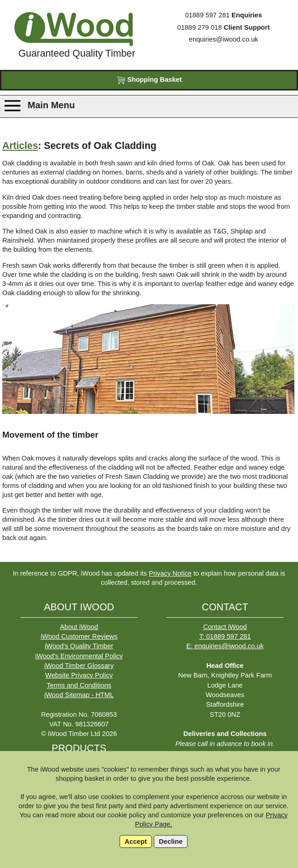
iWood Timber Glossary (79, 666)
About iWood (79, 627)
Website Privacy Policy (79, 675)
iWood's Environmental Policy (79, 656)
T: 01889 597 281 (225, 636)
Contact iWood (225, 627)
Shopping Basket (149, 80)
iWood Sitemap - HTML (79, 695)
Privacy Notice (170, 573)
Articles (20, 146)
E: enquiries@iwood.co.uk (225, 646)
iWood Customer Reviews (79, 636)
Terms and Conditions (79, 685)
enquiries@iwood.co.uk (224, 39)
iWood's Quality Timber (79, 646)
